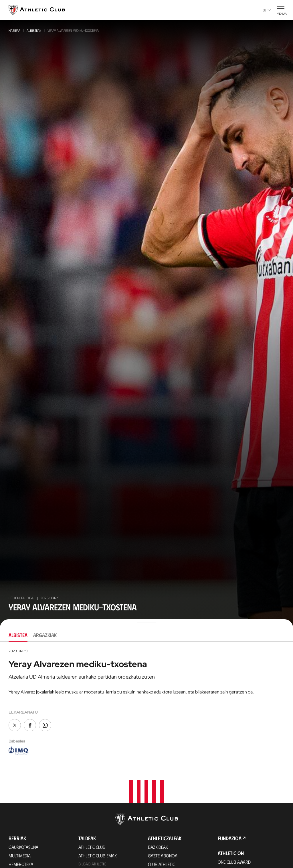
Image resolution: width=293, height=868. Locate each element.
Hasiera (14, 30)
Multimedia (20, 856)
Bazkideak (158, 847)
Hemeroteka (21, 864)
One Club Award (234, 862)
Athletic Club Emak (98, 856)
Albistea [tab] (18, 635)
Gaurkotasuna (23, 847)
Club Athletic (161, 864)
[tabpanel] (146, 702)
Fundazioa (230, 838)
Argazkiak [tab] (45, 635)
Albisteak (34, 30)
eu (267, 10)
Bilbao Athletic (92, 864)
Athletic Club (92, 847)
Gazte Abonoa (163, 856)
